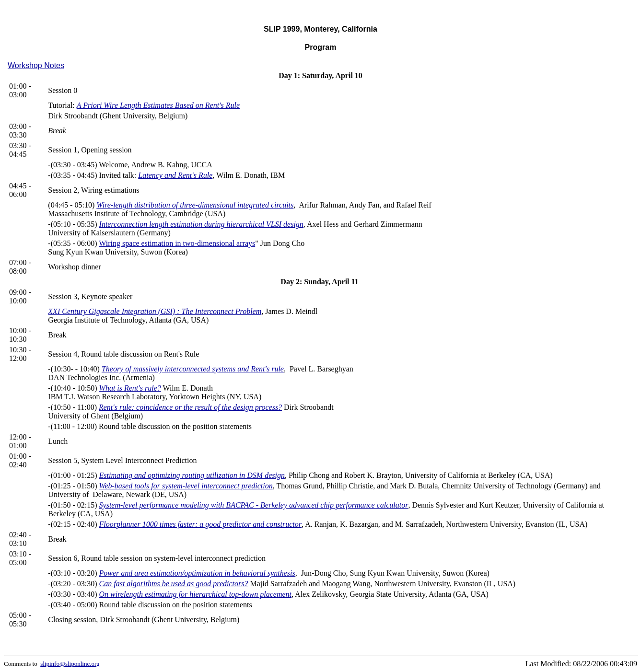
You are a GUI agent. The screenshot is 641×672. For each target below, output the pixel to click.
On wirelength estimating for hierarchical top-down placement (195, 594)
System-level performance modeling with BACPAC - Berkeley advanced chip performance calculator (254, 505)
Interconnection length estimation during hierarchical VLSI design (201, 224)
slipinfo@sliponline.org (70, 664)
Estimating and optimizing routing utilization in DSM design (192, 475)
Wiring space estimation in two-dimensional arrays (177, 243)
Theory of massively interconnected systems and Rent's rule (193, 369)
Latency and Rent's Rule (175, 175)
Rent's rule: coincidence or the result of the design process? (190, 407)
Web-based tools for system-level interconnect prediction (186, 486)
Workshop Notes (36, 65)
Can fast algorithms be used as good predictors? (174, 584)
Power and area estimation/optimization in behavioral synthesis (197, 573)
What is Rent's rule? (130, 388)
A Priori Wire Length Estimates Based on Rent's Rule (158, 105)
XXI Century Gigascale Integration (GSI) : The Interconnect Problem (155, 311)
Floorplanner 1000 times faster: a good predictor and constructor (201, 524)
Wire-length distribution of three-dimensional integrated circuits (195, 205)
